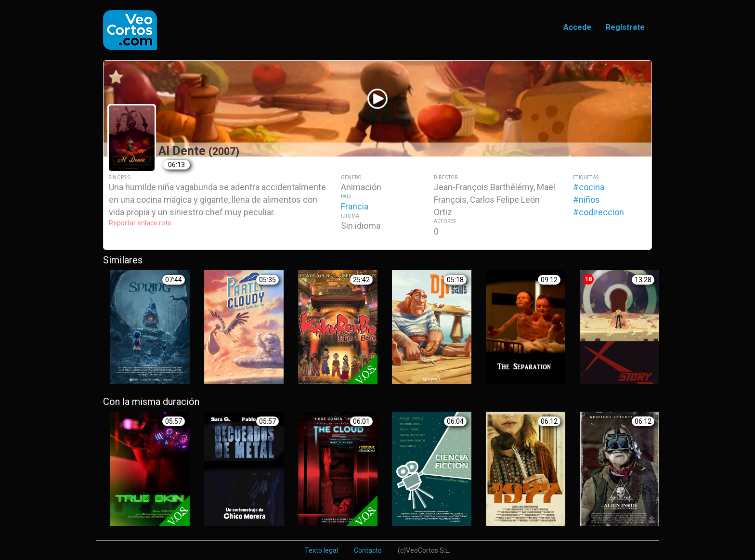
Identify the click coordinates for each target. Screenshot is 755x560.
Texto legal (321, 550)
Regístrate (625, 27)
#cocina (589, 187)
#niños (586, 200)
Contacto (368, 550)
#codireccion (599, 212)
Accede (577, 27)
